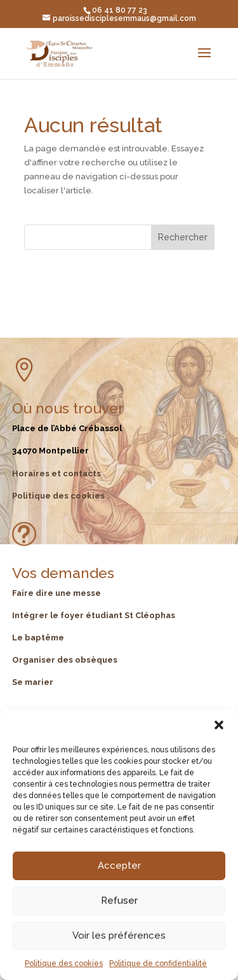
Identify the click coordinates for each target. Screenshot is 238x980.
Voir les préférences (119, 935)
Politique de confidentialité (158, 963)
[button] (219, 725)
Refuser (119, 901)
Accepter (119, 866)
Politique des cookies (64, 963)
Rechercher (183, 237)
